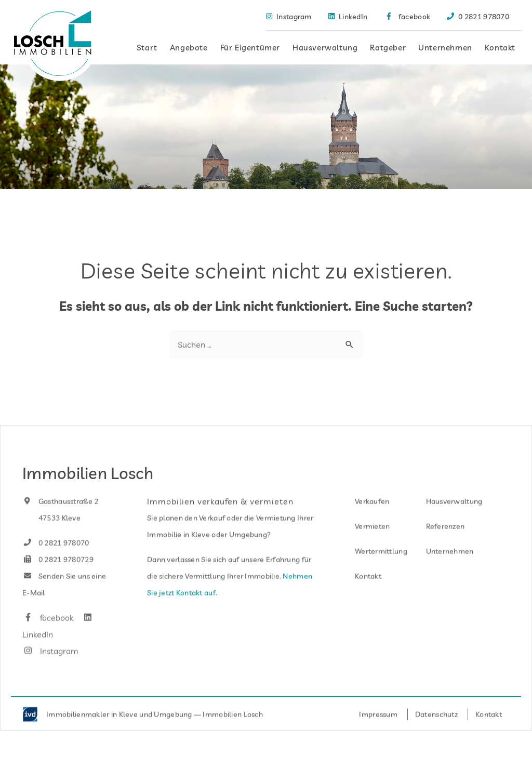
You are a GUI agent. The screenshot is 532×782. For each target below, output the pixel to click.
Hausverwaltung (325, 48)
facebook (48, 632)
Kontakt (500, 48)
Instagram (50, 665)
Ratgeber (388, 48)
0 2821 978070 (56, 557)
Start (147, 48)
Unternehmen (445, 48)
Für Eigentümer (250, 48)
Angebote (189, 48)
